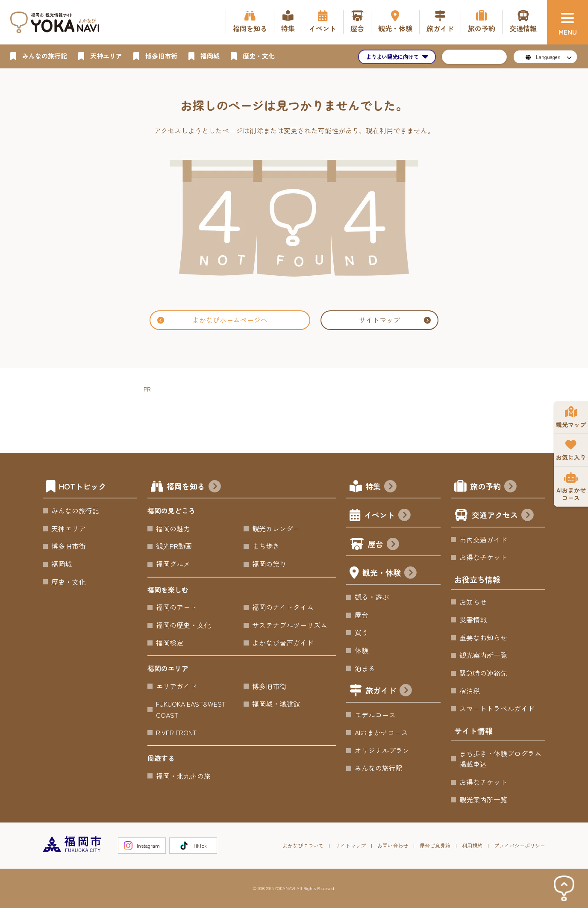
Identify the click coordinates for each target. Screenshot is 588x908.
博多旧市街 (68, 546)
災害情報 (473, 619)
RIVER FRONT (176, 732)
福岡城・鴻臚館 (276, 704)
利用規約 (472, 845)
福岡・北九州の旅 (183, 776)
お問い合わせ (393, 845)
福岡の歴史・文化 (183, 625)
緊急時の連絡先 (483, 673)
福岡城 (62, 564)
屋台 (384, 545)
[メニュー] (567, 22)
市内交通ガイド (483, 539)
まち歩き (266, 546)
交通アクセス (503, 516)
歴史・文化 (68, 582)
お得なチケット (483, 557)
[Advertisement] (299, 413)
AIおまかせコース (381, 732)
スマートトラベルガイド (497, 708)
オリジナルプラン (382, 750)
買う (362, 632)
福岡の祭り (269, 564)
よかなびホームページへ (212, 320)
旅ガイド (389, 691)
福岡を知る (194, 487)
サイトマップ (395, 320)
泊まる (365, 668)
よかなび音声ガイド (283, 643)
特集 (381, 487)
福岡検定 (170, 643)
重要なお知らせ (483, 637)
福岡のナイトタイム (283, 607)
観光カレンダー (276, 528)
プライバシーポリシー (520, 845)
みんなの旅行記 (75, 510)
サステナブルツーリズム (290, 625)
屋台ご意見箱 (435, 845)
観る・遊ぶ (372, 597)
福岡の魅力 (173, 528)
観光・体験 (390, 573)
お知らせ (473, 602)
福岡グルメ (173, 564)
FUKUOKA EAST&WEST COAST (191, 709)
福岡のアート (176, 607)
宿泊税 (470, 691)
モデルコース (375, 715)
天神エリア (68, 528)
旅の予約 (493, 487)
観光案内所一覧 (483, 655)
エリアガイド (176, 686)
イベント (387, 516)
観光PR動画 (174, 546)
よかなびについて (303, 845)
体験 (362, 650)
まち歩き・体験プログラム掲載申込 (500, 759)
